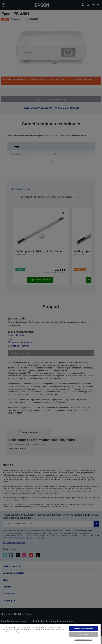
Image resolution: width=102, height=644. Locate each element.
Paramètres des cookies (83, 640)
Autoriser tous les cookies (83, 629)
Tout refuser (83, 634)
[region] (50, 634)
